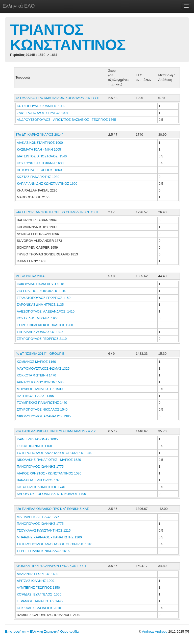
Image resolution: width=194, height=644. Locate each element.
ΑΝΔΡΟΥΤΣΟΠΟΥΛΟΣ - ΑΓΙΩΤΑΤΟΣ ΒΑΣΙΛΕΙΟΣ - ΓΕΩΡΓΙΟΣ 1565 (66, 120)
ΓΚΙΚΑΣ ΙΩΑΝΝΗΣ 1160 (34, 446)
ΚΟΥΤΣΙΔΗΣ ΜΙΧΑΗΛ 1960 (38, 318)
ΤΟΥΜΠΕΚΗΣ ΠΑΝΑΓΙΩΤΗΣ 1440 (42, 403)
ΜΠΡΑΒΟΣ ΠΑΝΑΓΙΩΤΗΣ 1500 (40, 389)
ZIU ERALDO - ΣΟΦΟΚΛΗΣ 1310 (41, 291)
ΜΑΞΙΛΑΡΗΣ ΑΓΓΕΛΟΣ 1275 (38, 517)
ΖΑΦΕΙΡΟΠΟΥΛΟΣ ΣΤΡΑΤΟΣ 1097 (42, 113)
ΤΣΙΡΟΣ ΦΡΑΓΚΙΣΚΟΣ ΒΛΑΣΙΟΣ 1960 (45, 325)
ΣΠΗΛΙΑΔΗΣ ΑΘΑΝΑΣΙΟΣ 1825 (40, 332)
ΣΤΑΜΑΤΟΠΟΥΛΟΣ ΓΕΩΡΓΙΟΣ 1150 (44, 298)
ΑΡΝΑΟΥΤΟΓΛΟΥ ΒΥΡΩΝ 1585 (40, 382)
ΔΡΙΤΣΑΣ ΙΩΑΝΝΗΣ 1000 (35, 581)
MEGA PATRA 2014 (30, 276)
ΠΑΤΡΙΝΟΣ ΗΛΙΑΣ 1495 (35, 396)
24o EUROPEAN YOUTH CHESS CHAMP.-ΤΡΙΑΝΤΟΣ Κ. (57, 212)
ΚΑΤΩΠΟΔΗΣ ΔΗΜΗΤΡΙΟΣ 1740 (41, 487)
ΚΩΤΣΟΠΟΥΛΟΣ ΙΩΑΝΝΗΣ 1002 (41, 106)
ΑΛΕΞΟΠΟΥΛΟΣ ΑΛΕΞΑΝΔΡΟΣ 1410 (46, 311)
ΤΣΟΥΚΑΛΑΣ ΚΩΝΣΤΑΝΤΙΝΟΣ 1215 (44, 530)
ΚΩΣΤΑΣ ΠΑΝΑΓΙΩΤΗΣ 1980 (38, 177)
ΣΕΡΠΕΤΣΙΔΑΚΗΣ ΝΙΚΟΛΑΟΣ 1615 (43, 551)
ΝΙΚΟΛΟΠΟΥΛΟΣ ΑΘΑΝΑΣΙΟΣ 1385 (44, 416)
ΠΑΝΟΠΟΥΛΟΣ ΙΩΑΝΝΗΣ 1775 (40, 467)
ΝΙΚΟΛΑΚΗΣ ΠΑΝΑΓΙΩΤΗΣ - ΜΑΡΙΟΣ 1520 (49, 460)
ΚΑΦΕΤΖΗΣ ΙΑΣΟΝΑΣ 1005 (37, 439)
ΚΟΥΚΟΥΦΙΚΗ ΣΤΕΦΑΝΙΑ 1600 (40, 163)
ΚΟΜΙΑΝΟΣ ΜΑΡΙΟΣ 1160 (36, 362)
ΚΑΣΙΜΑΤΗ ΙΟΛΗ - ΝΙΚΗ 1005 (39, 149)
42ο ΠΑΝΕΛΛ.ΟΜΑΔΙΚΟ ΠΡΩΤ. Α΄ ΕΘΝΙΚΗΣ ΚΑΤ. (52, 509)
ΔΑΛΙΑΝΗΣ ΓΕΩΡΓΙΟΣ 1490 (37, 574)
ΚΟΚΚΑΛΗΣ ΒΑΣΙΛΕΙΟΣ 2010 (39, 608)
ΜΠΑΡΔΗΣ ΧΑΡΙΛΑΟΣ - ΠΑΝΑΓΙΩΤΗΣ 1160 (49, 537)
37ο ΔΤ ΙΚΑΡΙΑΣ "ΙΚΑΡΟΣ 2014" (39, 135)
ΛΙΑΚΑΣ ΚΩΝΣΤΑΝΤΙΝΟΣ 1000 (40, 143)
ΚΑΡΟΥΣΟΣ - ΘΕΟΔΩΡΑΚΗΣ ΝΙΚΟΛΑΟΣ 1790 (51, 494)
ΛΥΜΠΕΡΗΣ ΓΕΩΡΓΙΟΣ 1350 (38, 588)
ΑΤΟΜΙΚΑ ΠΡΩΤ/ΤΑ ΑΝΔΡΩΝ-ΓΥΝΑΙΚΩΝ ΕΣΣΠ (51, 566)
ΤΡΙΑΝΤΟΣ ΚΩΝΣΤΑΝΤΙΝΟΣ (68, 37)
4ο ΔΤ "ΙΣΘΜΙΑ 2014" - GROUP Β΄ (40, 354)
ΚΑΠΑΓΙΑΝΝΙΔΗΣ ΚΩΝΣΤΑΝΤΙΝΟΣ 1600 (47, 184)
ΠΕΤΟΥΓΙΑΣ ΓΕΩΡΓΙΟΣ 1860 (39, 170)
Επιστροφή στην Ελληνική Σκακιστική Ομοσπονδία (42, 631)
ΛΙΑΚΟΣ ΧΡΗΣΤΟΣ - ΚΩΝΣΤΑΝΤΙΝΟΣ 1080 (49, 473)
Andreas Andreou (155, 631)
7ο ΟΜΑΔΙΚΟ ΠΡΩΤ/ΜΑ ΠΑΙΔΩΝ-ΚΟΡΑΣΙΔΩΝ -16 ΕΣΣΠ (57, 98)
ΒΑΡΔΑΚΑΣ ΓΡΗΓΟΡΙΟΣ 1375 (39, 480)
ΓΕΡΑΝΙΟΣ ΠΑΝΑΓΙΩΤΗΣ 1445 (40, 601)
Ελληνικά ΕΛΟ (19, 6)
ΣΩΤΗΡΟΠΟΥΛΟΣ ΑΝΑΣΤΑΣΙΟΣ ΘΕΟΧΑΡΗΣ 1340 (54, 453)
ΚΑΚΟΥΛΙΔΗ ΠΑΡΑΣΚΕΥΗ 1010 (40, 284)
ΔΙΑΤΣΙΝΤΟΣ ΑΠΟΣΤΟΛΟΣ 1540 (42, 156)
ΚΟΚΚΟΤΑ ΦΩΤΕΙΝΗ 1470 (36, 375)
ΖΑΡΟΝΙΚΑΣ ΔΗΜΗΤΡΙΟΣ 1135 (40, 305)
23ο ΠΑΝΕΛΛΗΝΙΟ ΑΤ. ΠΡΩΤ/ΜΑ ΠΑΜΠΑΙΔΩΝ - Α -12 (55, 431)
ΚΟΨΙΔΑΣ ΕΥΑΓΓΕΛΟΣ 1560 (39, 594)
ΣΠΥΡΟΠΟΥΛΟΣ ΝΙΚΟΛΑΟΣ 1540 (42, 409)
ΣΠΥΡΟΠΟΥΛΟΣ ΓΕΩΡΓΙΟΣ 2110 (42, 339)
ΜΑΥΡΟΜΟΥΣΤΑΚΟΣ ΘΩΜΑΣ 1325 (43, 368)
